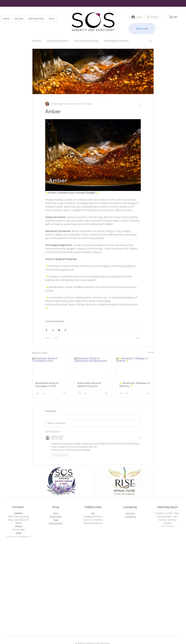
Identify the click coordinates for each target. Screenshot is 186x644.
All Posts (37, 41)
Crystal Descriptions (57, 41)
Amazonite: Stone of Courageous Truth (47, 384)
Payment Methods (93, 523)
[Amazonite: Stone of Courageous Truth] (51, 368)
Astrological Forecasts (116, 41)
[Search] (156, 17)
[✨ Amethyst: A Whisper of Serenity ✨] (135, 368)
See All (151, 352)
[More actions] (139, 104)
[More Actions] (139, 438)
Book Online (56, 517)
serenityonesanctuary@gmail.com (19, 537)
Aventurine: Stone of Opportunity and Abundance (89, 384)
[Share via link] (65, 330)
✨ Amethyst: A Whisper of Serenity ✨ (135, 384)
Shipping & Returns (93, 517)
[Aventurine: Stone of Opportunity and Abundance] (93, 368)
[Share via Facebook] (46, 330)
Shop (56, 513)
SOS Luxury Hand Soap (86, 41)
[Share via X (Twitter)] (53, 330)
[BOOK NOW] (142, 29)
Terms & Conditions (93, 520)
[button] (175, 17)
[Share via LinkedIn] (59, 330)
